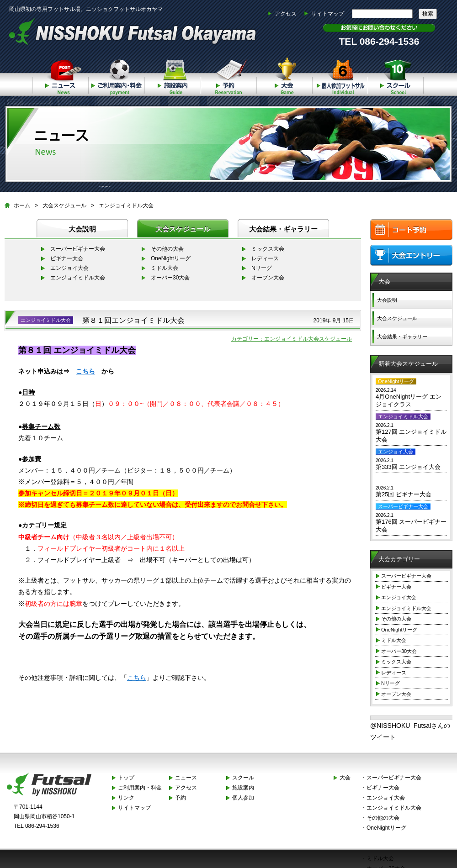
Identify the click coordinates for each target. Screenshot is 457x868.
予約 (228, 75)
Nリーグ (262, 268)
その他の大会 (167, 249)
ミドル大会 (165, 268)
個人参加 (340, 75)
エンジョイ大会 (69, 268)
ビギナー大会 (67, 258)
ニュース (60, 75)
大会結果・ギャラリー (283, 229)
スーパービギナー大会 (78, 249)
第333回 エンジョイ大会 (408, 467)
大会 (284, 75)
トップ (126, 778)
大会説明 (82, 229)
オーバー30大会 (170, 278)
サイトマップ (328, 14)
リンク (126, 798)
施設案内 (172, 75)
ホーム (22, 205)
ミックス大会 (268, 249)
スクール (396, 75)
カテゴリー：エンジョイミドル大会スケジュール (292, 339)
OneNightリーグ (171, 258)
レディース (265, 258)
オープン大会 (268, 278)
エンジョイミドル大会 (126, 205)
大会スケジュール (64, 205)
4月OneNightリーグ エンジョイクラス (409, 400)
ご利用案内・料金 (116, 75)
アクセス (286, 14)
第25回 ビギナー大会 (404, 494)
